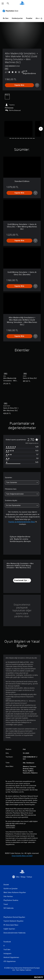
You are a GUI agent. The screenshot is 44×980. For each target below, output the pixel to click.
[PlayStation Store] (11, 11)
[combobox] (22, 482)
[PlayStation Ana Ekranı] (22, 3)
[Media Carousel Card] (18, 129)
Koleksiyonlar (17, 18)
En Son (6, 18)
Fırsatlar (29, 18)
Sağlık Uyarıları (10, 825)
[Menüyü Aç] (3, 4)
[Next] (41, 129)
